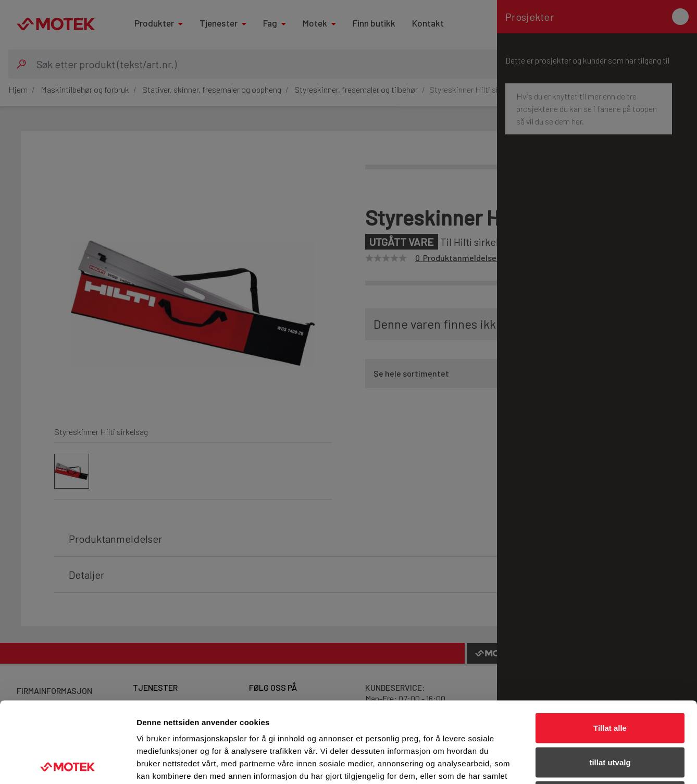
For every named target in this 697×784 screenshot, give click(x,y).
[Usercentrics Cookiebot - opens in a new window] (67, 764)
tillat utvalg (610, 682)
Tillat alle (610, 647)
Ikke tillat (610, 715)
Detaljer (555, 763)
